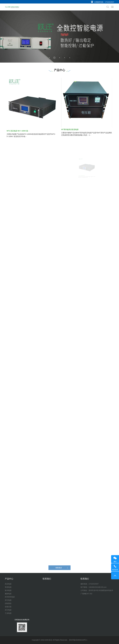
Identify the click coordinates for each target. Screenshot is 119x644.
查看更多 (59, 570)
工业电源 (8, 613)
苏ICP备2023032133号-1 (78, 640)
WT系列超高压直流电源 (70, 129)
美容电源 (8, 587)
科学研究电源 (10, 597)
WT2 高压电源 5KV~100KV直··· (18, 131)
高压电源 (8, 584)
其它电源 (8, 600)
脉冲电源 (8, 590)
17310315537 (109, 2)
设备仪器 (8, 607)
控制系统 (8, 603)
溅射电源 (8, 594)
